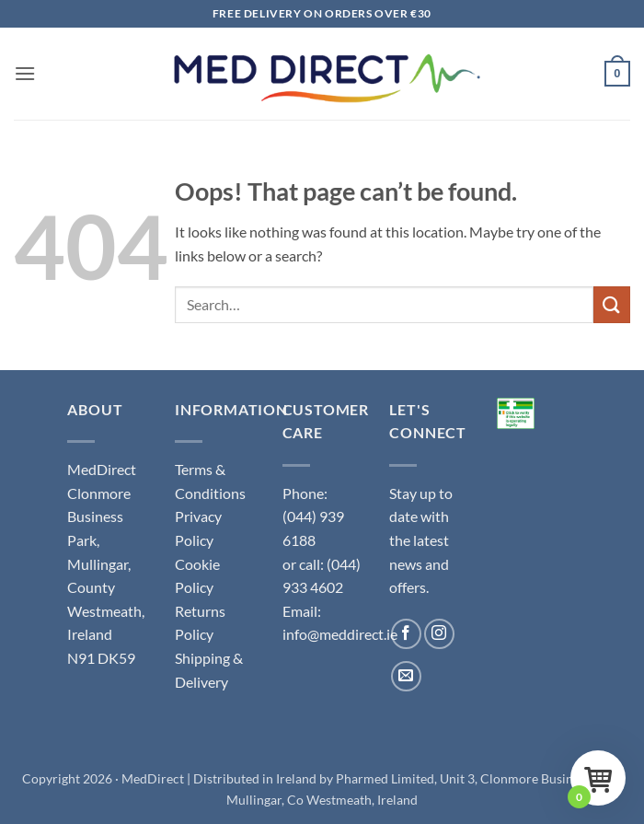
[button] (25, 73)
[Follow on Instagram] (439, 634)
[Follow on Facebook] (406, 634)
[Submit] (612, 304)
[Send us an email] (406, 676)
